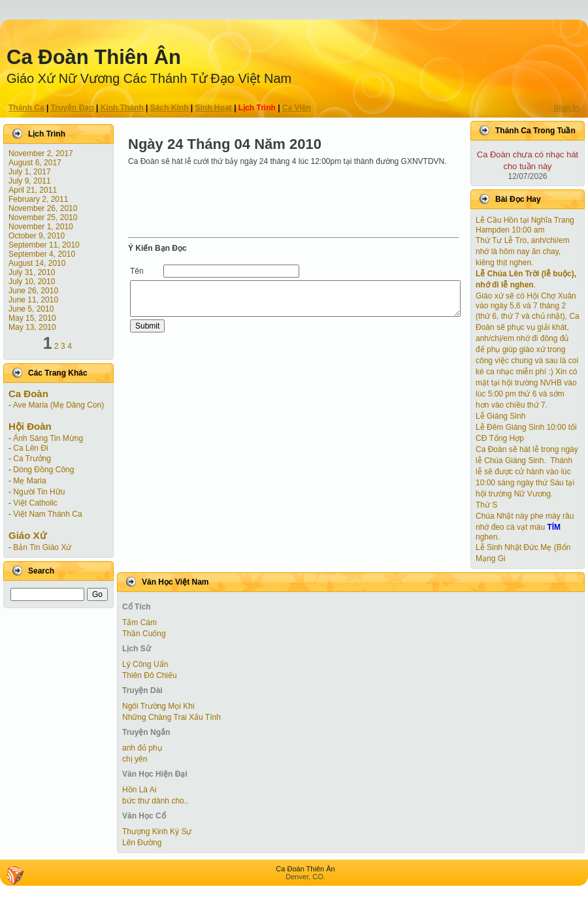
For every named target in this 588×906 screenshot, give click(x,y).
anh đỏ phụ (142, 748)
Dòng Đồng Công (43, 470)
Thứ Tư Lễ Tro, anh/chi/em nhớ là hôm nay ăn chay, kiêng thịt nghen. (523, 251)
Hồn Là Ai (139, 790)
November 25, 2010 (43, 218)
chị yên (135, 759)
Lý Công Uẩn (145, 664)
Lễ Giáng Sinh (500, 416)
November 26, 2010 (43, 208)
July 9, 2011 (30, 181)
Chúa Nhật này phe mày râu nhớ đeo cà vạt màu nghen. (525, 526)
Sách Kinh (170, 108)
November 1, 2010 (41, 227)
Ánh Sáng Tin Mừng (48, 438)
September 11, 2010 (44, 245)
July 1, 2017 (30, 172)
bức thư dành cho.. (155, 801)
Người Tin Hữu (39, 492)
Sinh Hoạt (214, 108)
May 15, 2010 (32, 318)
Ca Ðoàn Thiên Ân (94, 57)
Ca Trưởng (32, 459)
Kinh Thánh (122, 108)
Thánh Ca (26, 108)
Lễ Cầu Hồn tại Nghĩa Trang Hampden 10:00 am (525, 225)
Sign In (566, 108)
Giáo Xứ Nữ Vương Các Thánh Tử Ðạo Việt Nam (149, 78)
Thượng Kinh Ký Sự (157, 832)
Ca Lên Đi (30, 448)
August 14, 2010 (37, 263)
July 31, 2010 (32, 272)
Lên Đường (142, 843)
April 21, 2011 (33, 190)
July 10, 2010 (32, 282)
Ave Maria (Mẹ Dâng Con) (59, 405)
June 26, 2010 (33, 291)
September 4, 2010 (42, 254)
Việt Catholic (35, 503)
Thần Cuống (144, 634)
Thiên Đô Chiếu (150, 675)
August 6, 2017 (35, 163)
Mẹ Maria (29, 481)
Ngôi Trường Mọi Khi (158, 706)
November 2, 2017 (41, 154)
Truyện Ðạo (73, 108)
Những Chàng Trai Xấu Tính (171, 717)
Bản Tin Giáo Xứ (42, 547)
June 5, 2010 (31, 309)
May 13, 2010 (32, 327)
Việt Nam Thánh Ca (47, 514)
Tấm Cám (139, 623)
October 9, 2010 (37, 236)
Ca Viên (297, 108)
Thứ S (486, 505)
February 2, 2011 (38, 199)
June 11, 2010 (33, 300)
